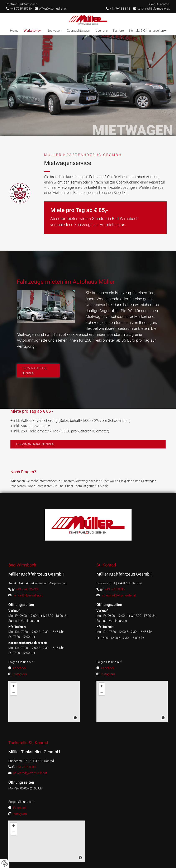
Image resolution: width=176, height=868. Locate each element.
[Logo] (88, 20)
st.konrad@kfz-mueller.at (154, 9)
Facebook (20, 681)
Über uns (102, 31)
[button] (38, 384)
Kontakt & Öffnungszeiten (147, 31)
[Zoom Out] (102, 705)
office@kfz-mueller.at (53, 9)
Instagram (19, 687)
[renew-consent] (5, 863)
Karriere (118, 31)
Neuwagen (54, 31)
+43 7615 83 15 (120, 9)
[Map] (132, 715)
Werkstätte (31, 31)
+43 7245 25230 (21, 9)
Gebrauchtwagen (78, 31)
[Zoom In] (102, 699)
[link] (33, 31)
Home (14, 31)
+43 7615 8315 (115, 602)
